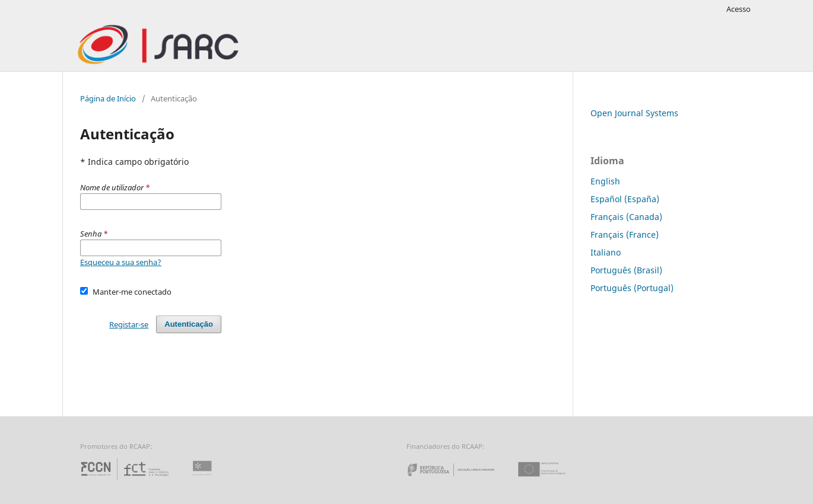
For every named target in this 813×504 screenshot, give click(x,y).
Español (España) (625, 199)
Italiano (606, 252)
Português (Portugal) (632, 288)
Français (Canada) (626, 217)
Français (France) (625, 235)
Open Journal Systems (634, 113)
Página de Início (108, 98)
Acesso (739, 9)
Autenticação (189, 324)
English (605, 181)
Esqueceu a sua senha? (121, 262)
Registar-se (129, 324)
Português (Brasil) (626, 270)
